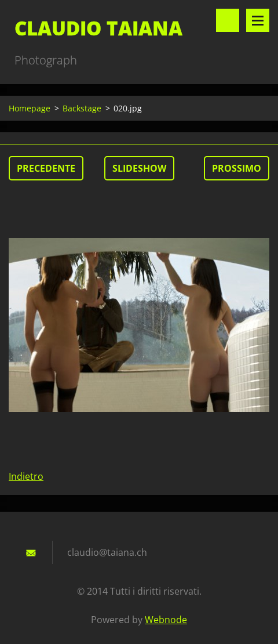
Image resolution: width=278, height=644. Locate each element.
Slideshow (139, 168)
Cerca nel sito (228, 20)
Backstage (82, 108)
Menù (258, 20)
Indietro (26, 476)
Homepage (30, 108)
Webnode (166, 620)
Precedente (46, 168)
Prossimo (237, 168)
